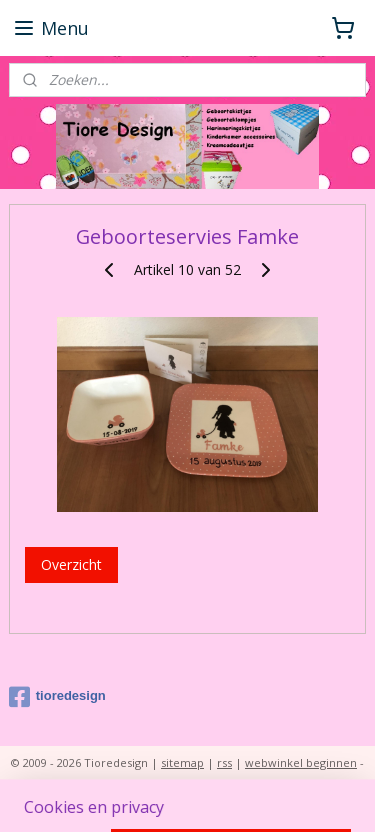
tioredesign (57, 697)
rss (224, 762)
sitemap (182, 762)
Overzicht (71, 565)
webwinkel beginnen (301, 762)
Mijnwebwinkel (221, 795)
